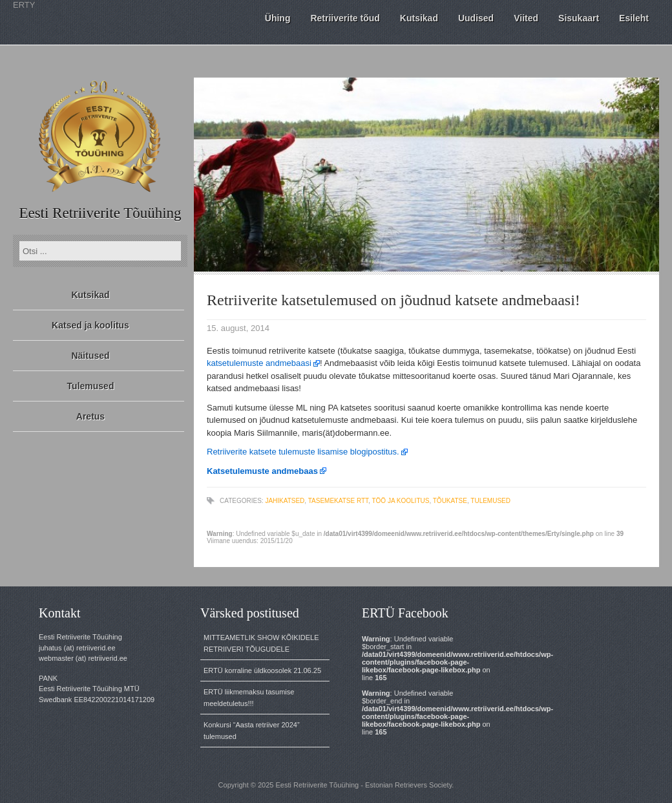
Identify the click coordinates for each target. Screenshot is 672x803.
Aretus (90, 416)
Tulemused (91, 386)
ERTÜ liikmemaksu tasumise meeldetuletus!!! (249, 698)
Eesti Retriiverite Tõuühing (100, 213)
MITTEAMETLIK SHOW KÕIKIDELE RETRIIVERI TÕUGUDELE (261, 643)
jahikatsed (285, 501)
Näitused (90, 356)
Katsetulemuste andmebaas (262, 471)
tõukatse (450, 501)
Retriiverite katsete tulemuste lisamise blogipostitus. (303, 452)
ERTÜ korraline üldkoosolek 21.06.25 (262, 670)
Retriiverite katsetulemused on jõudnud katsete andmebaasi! (394, 300)
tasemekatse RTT (338, 501)
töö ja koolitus (400, 501)
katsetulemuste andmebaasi (259, 363)
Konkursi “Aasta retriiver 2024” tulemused (252, 731)
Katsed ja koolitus (90, 325)
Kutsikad (90, 295)
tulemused (490, 501)
